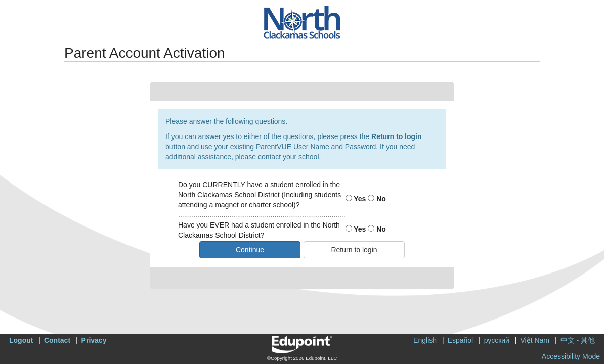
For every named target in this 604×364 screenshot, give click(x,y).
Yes (356, 199)
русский (497, 340)
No (377, 199)
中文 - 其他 (578, 340)
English (425, 340)
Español (461, 340)
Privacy (94, 340)
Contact (57, 340)
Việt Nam (535, 340)
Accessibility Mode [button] (571, 356)
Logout (21, 340)
